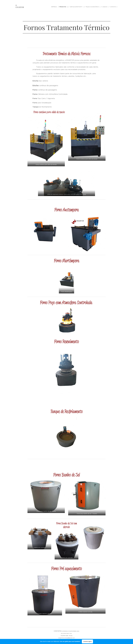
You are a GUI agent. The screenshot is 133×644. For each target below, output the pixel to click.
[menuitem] (55, 7)
